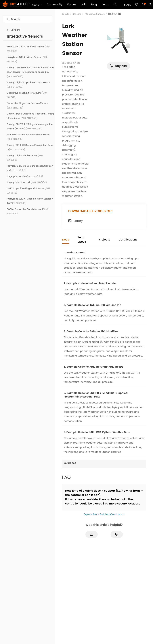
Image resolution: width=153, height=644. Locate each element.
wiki (67, 14)
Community (55, 5)
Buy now (119, 66)
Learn (106, 5)
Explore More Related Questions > (104, 514)
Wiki (83, 5)
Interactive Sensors (95, 14)
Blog (94, 5)
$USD (128, 5)
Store (37, 5)
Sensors (13, 30)
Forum (72, 5)
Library (75, 221)
